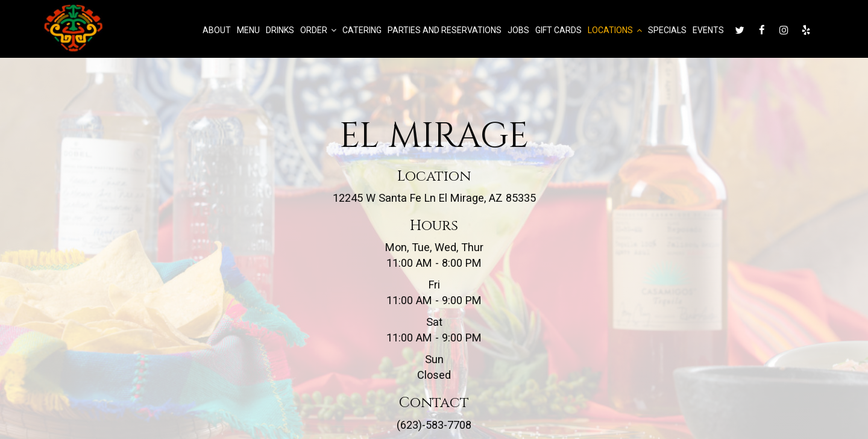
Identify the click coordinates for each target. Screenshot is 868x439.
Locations (614, 30)
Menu (248, 30)
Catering (361, 30)
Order (318, 30)
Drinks (279, 30)
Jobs (518, 30)
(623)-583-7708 (434, 425)
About (216, 30)
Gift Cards (558, 30)
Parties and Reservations (444, 30)
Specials (667, 30)
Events (708, 30)
